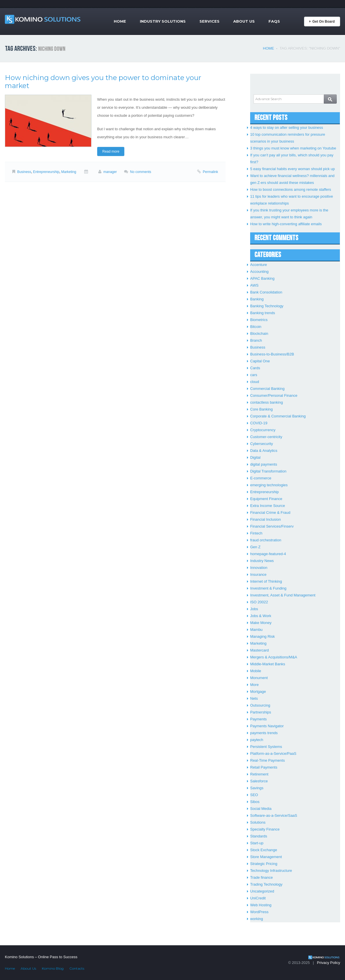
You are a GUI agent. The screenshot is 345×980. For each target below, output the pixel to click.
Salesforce (259, 781)
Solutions (258, 822)
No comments (141, 172)
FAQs (274, 21)
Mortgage (258, 692)
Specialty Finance (265, 829)
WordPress (259, 912)
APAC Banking (262, 278)
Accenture (259, 265)
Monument (259, 678)
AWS (254, 285)
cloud (255, 382)
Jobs (254, 609)
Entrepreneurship (46, 172)
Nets (254, 698)
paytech (257, 740)
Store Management (266, 857)
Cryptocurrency (263, 430)
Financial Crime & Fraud (270, 513)
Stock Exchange (264, 850)
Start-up (257, 843)
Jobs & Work (261, 616)
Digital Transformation (268, 471)
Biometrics (259, 320)
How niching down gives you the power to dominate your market (103, 82)
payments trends (264, 733)
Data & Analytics (264, 451)
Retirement (259, 774)
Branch (256, 340)
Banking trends (263, 313)
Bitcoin (256, 327)
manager (110, 172)
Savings (257, 788)
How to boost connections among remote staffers (291, 189)
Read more (111, 151)
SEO (254, 795)
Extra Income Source (267, 506)
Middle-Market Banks (268, 664)
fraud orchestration (266, 540)
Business (24, 172)
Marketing (69, 172)
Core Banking (261, 409)
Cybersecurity (261, 444)
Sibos (255, 802)
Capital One (260, 361)
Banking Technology (267, 306)
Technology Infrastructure (271, 871)
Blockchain (259, 334)
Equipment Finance (266, 499)
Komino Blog (53, 968)
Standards (259, 836)
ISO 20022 (259, 602)
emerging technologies (269, 485)
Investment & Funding (268, 588)
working (257, 919)
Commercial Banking (267, 389)
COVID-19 (259, 423)
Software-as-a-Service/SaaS (274, 815)
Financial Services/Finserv (272, 526)
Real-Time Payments (267, 760)
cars (254, 375)
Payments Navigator (267, 726)
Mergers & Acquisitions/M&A (274, 657)
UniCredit (258, 898)
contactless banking (266, 402)
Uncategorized (262, 891)
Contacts (77, 968)
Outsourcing (260, 705)
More (254, 685)
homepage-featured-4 (268, 554)
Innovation (259, 568)
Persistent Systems (266, 747)
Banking (257, 299)
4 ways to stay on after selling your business (287, 128)
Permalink (210, 172)
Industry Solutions (163, 21)
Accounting (259, 272)
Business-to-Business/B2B (272, 354)
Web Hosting (261, 905)
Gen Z (255, 547)
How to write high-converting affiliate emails (286, 224)
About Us (244, 21)
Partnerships (261, 712)
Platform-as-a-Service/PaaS (273, 754)
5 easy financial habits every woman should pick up (293, 169)
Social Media (261, 809)
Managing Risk (262, 636)
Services (209, 21)
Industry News (262, 561)
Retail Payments (264, 767)
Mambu (256, 630)
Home (120, 21)
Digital (255, 457)
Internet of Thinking (266, 581)
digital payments (264, 464)
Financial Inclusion (265, 519)
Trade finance (261, 877)
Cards (255, 368)
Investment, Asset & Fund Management (283, 595)
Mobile (256, 671)
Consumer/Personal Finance (274, 395)
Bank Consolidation (266, 292)
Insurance (258, 574)
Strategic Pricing (264, 864)
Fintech (256, 533)
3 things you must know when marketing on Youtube (293, 148)
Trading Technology (266, 884)
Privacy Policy (329, 963)
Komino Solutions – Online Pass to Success (41, 957)
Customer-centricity (266, 437)
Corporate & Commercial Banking (278, 416)
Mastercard (259, 650)
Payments (258, 719)
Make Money (261, 623)
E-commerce (261, 478)
